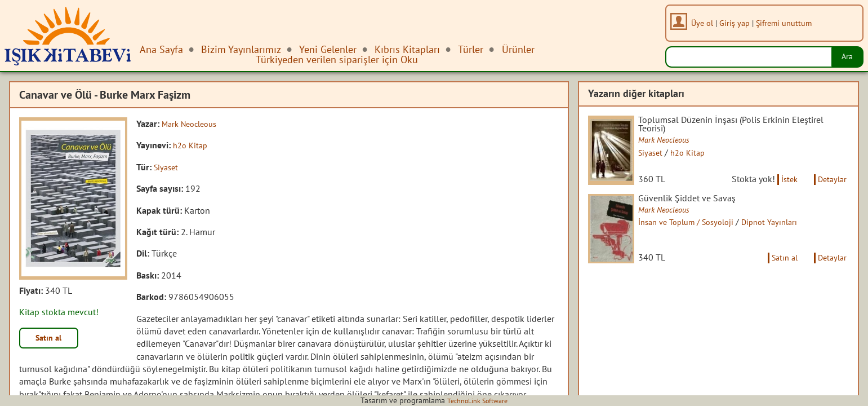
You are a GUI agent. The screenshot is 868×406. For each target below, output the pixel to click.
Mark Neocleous (193, 123)
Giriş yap (738, 23)
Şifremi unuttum (788, 23)
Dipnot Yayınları (793, 235)
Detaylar (830, 190)
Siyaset (167, 167)
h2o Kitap (192, 145)
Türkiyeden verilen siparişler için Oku (337, 59)
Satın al (53, 339)
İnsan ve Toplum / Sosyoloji (700, 235)
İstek (782, 190)
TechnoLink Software (478, 400)
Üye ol (706, 23)
